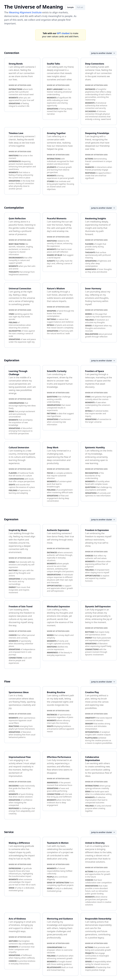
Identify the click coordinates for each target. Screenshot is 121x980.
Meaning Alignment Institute (25, 12)
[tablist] (75, 7)
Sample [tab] (70, 7)
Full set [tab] (80, 7)
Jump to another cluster (103, 53)
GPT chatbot (63, 33)
